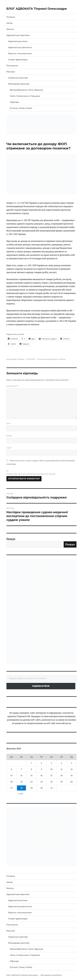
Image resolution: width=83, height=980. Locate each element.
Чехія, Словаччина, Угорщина (25, 96)
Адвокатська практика (18, 35)
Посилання (12, 66)
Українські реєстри (18, 78)
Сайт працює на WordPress (51, 975)
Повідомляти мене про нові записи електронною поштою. (31, 474)
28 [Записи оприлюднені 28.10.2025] (21, 788)
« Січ (20, 794)
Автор (10, 23)
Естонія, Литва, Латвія (21, 108)
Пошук (11, 539)
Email (9, 436)
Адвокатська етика (18, 41)
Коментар (13, 386)
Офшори (14, 102)
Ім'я (8, 424)
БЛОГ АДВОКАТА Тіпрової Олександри (37, 9)
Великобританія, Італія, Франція (27, 90)
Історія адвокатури (18, 60)
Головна (11, 17)
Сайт (9, 448)
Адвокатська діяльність (20, 47)
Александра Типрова (15, 359)
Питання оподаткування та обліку (51, 359)
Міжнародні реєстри (19, 84)
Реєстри (11, 72)
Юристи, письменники (20, 54)
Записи (10, 29)
